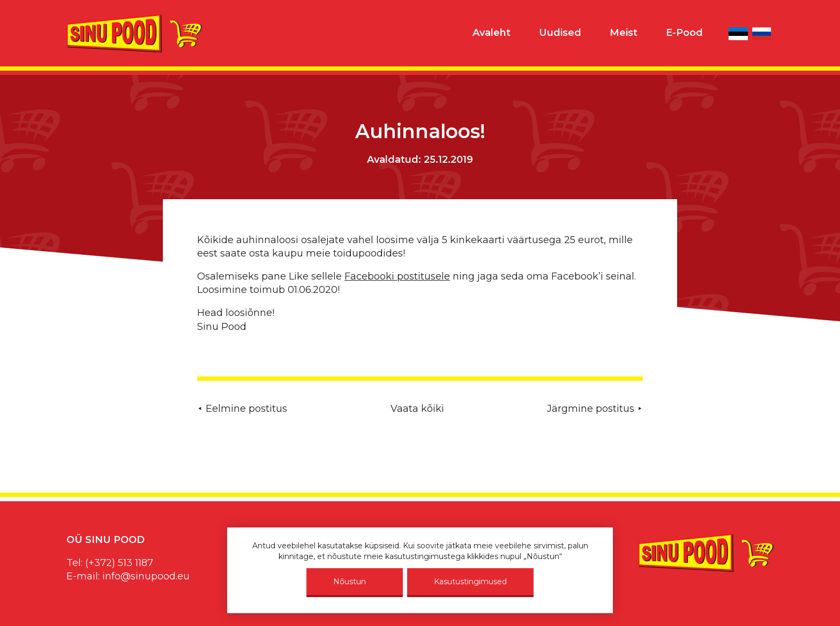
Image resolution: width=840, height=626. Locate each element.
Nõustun (350, 582)
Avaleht (492, 33)
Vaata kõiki (417, 409)
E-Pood (684, 33)
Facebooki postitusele (397, 276)
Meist (624, 33)
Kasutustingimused (470, 582)
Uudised (560, 33)
